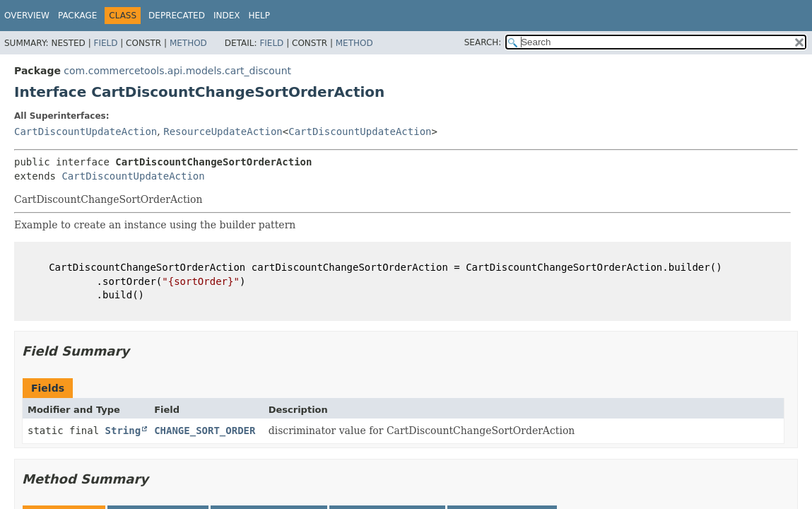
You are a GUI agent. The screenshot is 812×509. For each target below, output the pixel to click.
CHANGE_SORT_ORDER (205, 431)
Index (227, 16)
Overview (27, 16)
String (123, 431)
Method (188, 43)
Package (77, 16)
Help (259, 16)
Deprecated (177, 16)
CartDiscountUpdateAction (86, 131)
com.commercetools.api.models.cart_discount (177, 71)
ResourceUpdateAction (223, 131)
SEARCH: (483, 42)
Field (105, 43)
